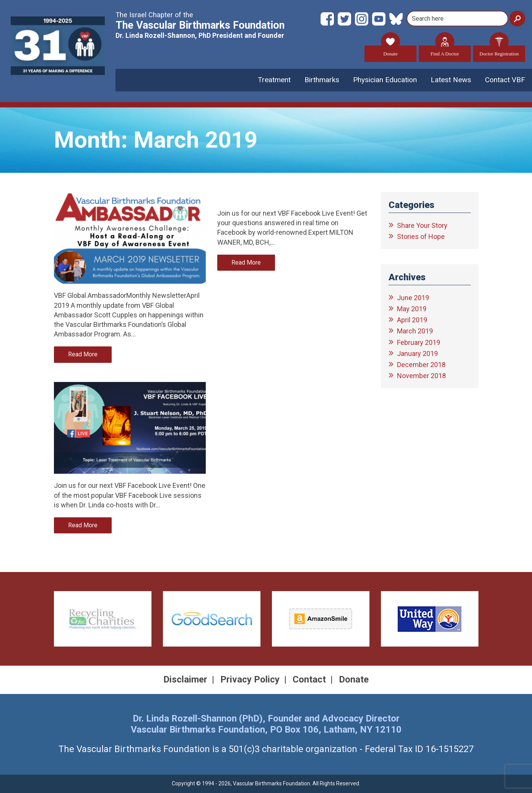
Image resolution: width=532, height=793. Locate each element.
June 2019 (413, 298)
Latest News (451, 80)
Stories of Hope (421, 236)
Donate (390, 51)
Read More (83, 354)
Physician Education (385, 80)
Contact (309, 679)
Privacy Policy (250, 679)
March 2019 (415, 331)
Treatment (274, 80)
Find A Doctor (445, 51)
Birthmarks (322, 80)
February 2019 (419, 342)
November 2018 (421, 376)
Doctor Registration (499, 51)
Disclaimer (185, 679)
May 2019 (412, 309)
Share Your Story (422, 225)
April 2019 (412, 320)
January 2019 (417, 353)
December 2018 (421, 365)
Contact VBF (505, 80)
